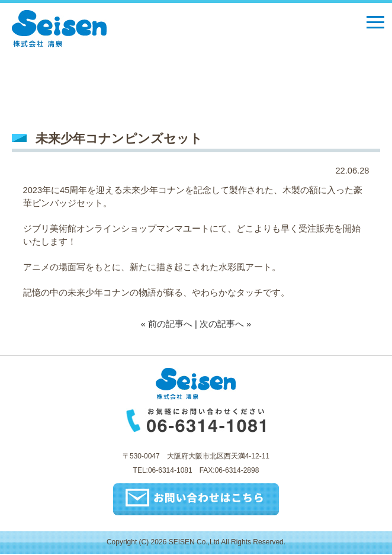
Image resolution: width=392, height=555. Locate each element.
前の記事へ (170, 324)
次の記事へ (222, 324)
